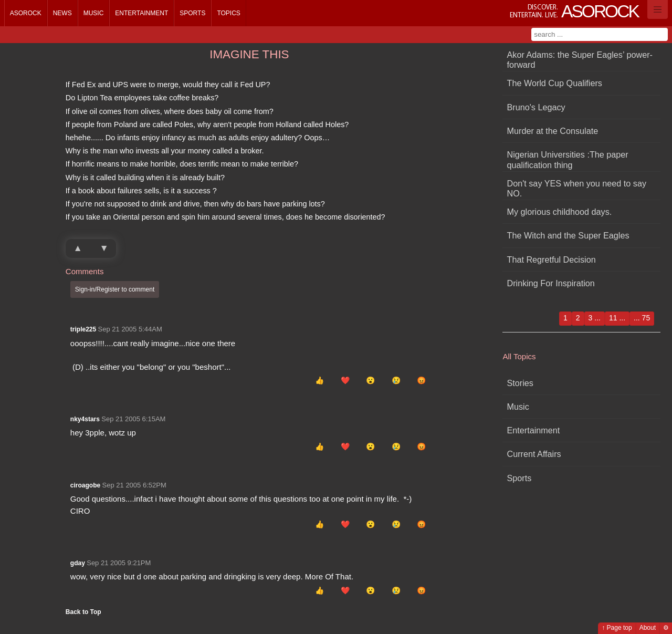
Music (94, 13)
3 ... (595, 318)
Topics (228, 13)
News (62, 13)
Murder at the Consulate (553, 131)
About (648, 628)
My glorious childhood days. (560, 212)
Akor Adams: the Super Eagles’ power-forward (580, 60)
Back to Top (83, 612)
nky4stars (85, 419)
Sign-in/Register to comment (115, 289)
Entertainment (141, 13)
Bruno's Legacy (536, 107)
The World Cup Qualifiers (555, 83)
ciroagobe (85, 485)
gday (78, 563)
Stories (520, 383)
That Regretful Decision (552, 259)
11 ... (617, 318)
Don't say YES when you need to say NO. (577, 188)
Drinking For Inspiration (551, 283)
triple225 (83, 329)
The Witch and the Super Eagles (568, 235)
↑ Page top (617, 628)
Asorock (26, 13)
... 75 (642, 318)
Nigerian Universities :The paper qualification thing (568, 159)
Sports (192, 13)
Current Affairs (534, 454)
